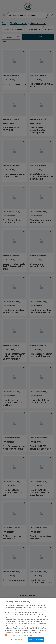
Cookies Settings (18, 640)
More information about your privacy (19, 635)
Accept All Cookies (36, 640)
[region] (28, 621)
